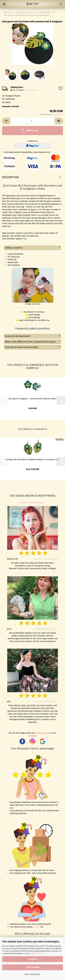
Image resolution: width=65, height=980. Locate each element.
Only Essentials (33, 967)
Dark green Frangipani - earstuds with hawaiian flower (32, 399)
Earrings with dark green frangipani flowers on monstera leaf (32, 460)
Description (10, 177)
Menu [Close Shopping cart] (4, 4)
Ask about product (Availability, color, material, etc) (27, 152)
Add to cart (29, 130)
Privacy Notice (35, 953)
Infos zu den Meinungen (33, 503)
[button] (6, 121)
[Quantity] (32, 121)
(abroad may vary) (30, 90)
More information (33, 974)
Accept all (32, 959)
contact (37, 927)
